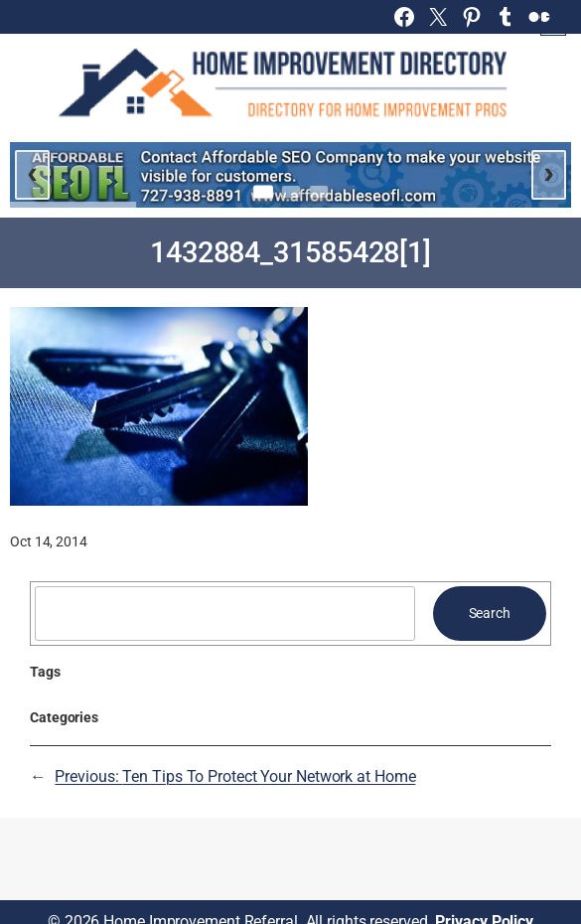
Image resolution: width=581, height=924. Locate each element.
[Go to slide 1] (263, 192)
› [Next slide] (549, 172)
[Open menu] (553, 23)
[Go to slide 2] (291, 192)
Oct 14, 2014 (49, 541)
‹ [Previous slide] (32, 172)
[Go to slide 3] (319, 192)
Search (490, 613)
